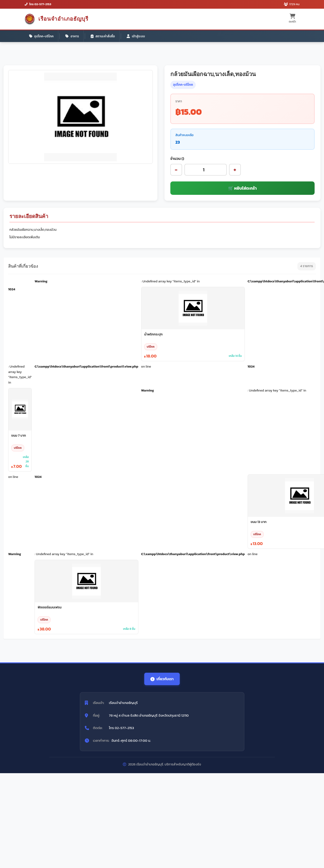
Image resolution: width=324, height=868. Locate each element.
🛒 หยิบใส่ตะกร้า (242, 189)
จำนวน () (177, 159)
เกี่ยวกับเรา (162, 680)
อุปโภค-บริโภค (42, 36)
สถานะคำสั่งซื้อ (105, 36)
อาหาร (73, 36)
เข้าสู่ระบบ (138, 36)
